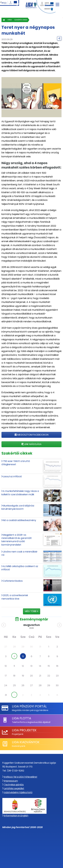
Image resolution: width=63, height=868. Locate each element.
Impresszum (10, 781)
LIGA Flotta (21, 718)
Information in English (15, 816)
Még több (32, 611)
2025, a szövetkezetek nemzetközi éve (15, 597)
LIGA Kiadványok (26, 742)
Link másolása (32, 444)
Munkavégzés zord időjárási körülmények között (18, 507)
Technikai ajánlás (13, 785)
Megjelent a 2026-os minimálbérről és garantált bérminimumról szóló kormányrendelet (17, 540)
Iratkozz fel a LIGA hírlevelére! (20, 777)
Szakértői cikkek (21, 20)
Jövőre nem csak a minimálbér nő (20, 553)
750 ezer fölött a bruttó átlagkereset (16, 463)
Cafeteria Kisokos (13, 581)
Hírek (10, 20)
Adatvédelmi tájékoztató (17, 792)
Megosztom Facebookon (32, 435)
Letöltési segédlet (13, 788)
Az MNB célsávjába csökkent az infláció (20, 568)
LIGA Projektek (24, 730)
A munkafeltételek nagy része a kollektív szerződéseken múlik (20, 493)
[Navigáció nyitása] (57, 3)
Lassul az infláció (12, 476)
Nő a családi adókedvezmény (20, 520)
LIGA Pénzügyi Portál (29, 706)
